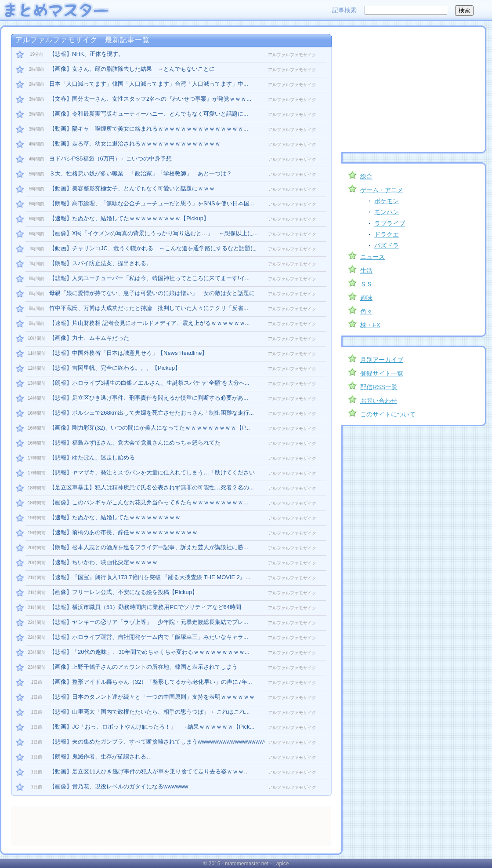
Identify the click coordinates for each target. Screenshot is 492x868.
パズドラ (387, 245)
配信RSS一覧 (379, 387)
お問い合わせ (379, 401)
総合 (366, 176)
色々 (366, 311)
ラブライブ (390, 223)
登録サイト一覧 (382, 373)
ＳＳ (366, 284)
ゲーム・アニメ (382, 190)
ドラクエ (387, 234)
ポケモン (387, 201)
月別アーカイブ (382, 360)
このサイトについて (388, 414)
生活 (366, 270)
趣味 (366, 298)
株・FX (370, 325)
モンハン (387, 212)
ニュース (373, 257)
